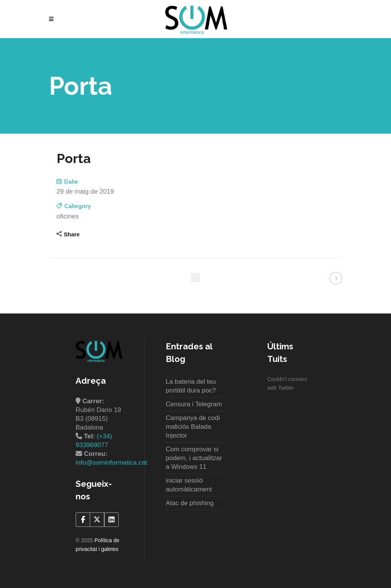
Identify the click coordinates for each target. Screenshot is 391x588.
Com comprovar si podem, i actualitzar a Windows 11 (194, 458)
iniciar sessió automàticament (189, 485)
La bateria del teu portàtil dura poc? (191, 386)
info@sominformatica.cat (111, 463)
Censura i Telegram (194, 404)
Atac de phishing (190, 503)
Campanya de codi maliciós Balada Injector (193, 427)
